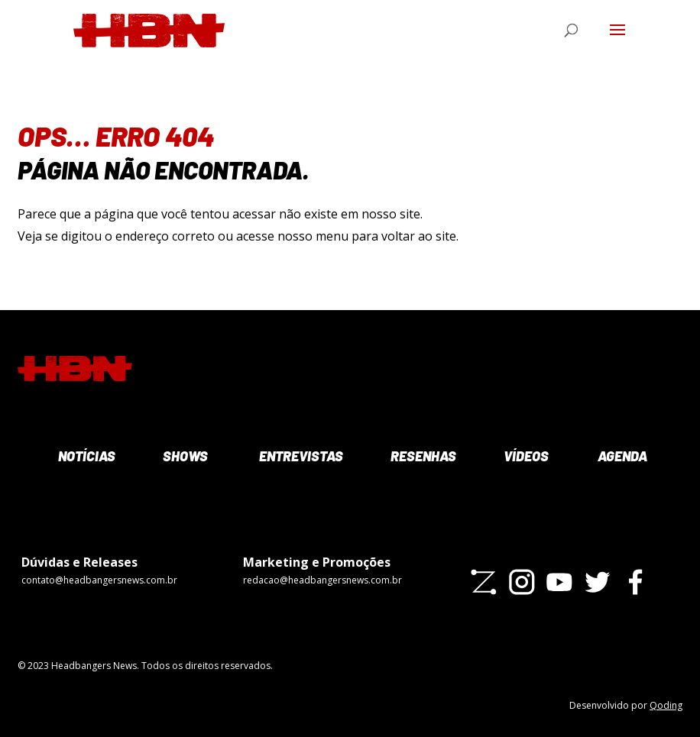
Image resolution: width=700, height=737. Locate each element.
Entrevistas (299, 456)
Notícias (85, 456)
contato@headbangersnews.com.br (99, 580)
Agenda (621, 456)
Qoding (666, 705)
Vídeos (525, 456)
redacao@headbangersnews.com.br (322, 580)
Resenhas (422, 456)
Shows (184, 456)
